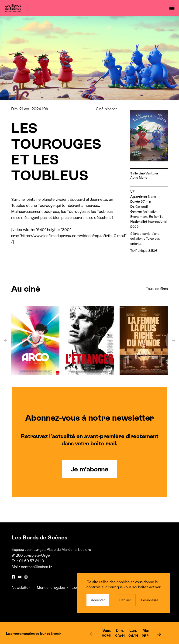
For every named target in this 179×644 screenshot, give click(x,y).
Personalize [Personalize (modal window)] (150, 600)
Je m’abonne (90, 469)
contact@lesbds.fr (36, 567)
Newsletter (21, 588)
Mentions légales (51, 588)
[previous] (91, 634)
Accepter (98, 600)
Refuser (125, 600)
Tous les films (157, 289)
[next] (159, 634)
